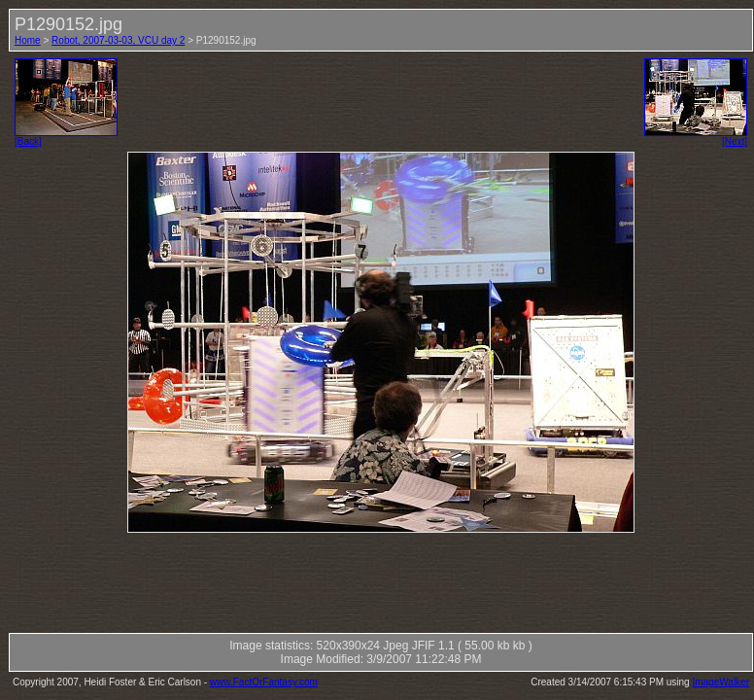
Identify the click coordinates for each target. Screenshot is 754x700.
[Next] (696, 137)
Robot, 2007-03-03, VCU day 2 (118, 40)
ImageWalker (720, 682)
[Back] (66, 137)
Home (28, 40)
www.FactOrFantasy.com (264, 682)
